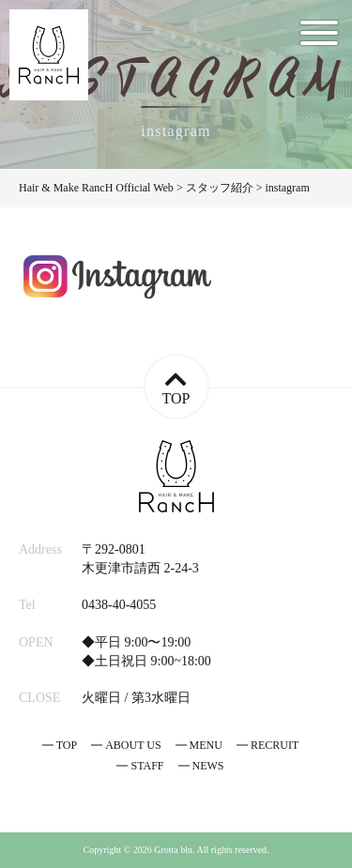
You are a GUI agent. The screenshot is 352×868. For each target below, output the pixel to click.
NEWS (208, 766)
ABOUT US (133, 745)
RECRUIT (275, 745)
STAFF (147, 766)
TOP (67, 745)
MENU (206, 745)
